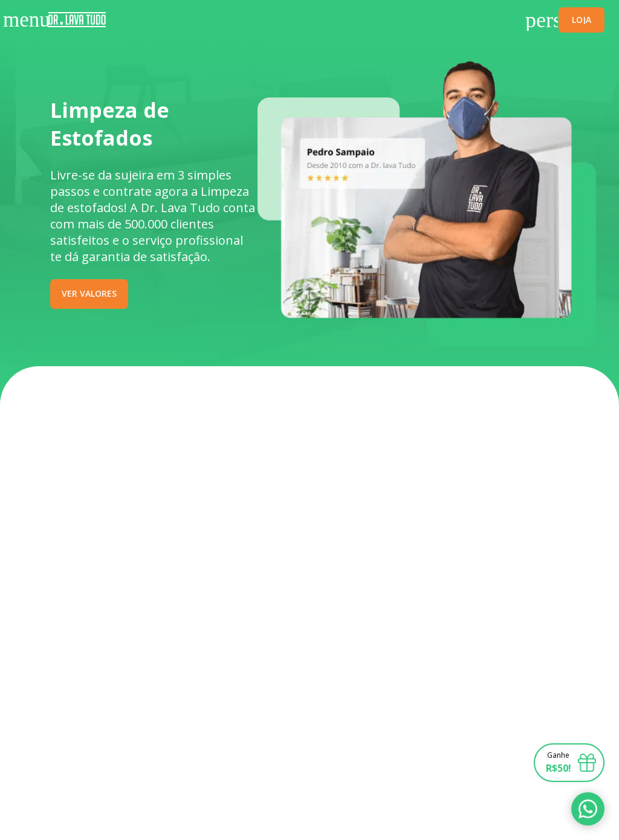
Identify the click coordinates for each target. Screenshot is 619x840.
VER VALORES (89, 293)
